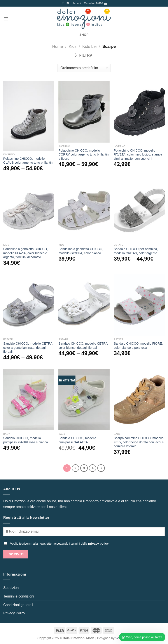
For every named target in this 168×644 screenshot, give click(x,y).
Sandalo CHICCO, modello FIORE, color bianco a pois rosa (138, 346)
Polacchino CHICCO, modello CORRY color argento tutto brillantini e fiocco (84, 155)
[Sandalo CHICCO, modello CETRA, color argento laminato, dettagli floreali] (29, 305)
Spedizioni (11, 588)
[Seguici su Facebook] (63, 3)
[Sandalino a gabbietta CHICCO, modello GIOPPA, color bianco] (84, 210)
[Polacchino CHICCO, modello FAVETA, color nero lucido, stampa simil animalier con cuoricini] (139, 112)
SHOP (84, 35)
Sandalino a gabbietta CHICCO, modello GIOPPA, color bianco (81, 251)
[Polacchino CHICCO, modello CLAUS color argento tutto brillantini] (29, 116)
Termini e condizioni (19, 596)
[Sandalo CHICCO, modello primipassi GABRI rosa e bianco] (29, 400)
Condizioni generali (18, 605)
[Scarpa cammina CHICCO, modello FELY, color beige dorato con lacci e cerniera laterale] (139, 400)
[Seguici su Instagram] (67, 3)
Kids (73, 46)
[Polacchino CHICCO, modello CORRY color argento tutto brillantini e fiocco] (84, 112)
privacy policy (98, 544)
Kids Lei (89, 46)
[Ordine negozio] (84, 68)
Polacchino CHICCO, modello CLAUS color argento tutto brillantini (28, 161)
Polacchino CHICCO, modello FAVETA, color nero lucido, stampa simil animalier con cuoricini (138, 155)
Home (58, 46)
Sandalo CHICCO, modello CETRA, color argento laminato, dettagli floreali (28, 348)
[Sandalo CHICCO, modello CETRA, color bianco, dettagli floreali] (84, 305)
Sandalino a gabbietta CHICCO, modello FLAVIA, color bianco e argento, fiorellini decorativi (26, 253)
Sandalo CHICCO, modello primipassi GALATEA (77, 440)
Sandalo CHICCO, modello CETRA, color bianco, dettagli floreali (83, 346)
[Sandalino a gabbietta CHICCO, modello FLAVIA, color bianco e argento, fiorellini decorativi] (29, 210)
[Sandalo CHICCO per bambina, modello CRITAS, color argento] (139, 210)
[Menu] (6, 19)
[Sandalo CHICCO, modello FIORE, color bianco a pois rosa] (139, 305)
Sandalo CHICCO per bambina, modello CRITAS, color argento (136, 251)
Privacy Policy (14, 613)
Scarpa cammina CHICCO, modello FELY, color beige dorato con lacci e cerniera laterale (139, 442)
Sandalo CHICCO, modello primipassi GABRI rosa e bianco (26, 440)
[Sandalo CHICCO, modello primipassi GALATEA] (84, 400)
